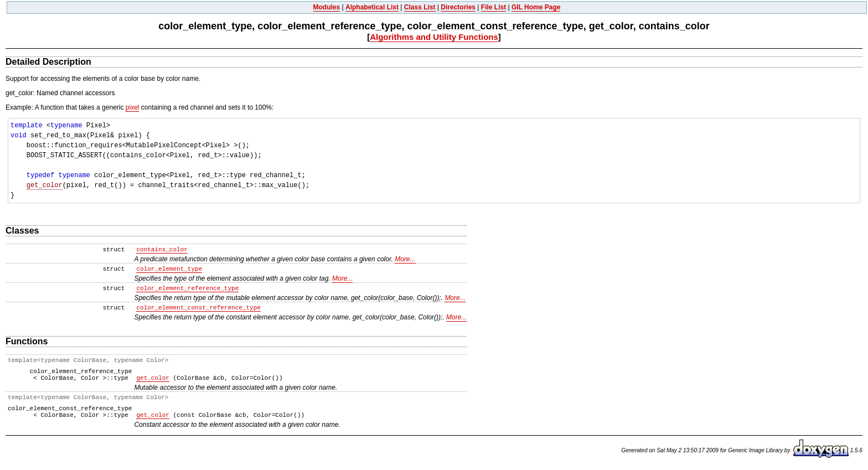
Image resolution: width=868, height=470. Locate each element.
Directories (458, 7)
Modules (327, 7)
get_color (45, 185)
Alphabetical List (372, 7)
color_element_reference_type (187, 288)
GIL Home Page (536, 7)
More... (405, 259)
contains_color (162, 250)
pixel (133, 107)
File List (494, 7)
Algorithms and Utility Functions (434, 37)
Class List (420, 7)
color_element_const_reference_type (198, 308)
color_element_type (169, 269)
